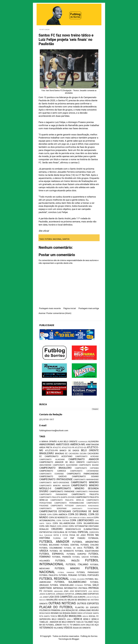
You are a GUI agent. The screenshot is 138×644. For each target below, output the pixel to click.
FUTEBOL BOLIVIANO (49, 545)
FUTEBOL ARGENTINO (86, 542)
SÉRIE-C (87, 619)
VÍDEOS (68, 628)
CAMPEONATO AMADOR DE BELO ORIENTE (62, 462)
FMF (72, 538)
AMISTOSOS (63, 444)
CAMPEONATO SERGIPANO (53, 509)
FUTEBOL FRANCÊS (62, 557)
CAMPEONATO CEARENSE (52, 474)
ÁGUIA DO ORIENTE (82, 628)
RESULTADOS (45, 613)
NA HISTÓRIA (93, 600)
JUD (41, 597)
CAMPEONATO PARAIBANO (87, 492)
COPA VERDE (62, 526)
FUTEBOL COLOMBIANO (51, 548)
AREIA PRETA (46, 447)
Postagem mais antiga (89, 308)
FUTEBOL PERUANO (68, 575)
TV (71, 625)
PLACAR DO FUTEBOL (56, 607)
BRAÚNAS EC (61, 454)
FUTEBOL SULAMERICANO (71, 582)
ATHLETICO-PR (68, 448)
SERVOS (85, 616)
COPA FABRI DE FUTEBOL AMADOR (81, 518)
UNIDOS (76, 625)
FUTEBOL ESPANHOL (52, 554)
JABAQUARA (58, 591)
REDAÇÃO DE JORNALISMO (78, 610)
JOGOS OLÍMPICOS (47, 594)
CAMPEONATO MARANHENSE (86, 480)
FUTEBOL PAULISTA (49, 575)
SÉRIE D (70, 619)
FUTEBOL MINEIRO (67, 568)
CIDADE (43, 514)
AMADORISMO (47, 444)
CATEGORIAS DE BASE (86, 511)
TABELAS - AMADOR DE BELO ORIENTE (57, 622)
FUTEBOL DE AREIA (73, 548)
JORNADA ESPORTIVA (65, 594)
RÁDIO (74, 613)
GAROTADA (46, 588)
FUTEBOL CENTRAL (70, 545)
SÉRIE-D (95, 619)
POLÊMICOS (45, 610)
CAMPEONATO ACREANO (87, 456)
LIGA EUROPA (79, 597)
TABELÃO (80, 622)
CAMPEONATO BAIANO (89, 465)
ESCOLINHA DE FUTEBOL (65, 532)
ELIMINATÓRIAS (91, 529)
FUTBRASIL (94, 538)
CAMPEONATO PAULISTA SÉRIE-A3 (67, 500)
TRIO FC (66, 625)
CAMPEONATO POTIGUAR (62, 506)
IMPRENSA (58, 588)
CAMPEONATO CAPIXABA (87, 468)
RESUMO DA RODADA (61, 613)
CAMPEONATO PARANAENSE (53, 494)
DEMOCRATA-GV (73, 529)
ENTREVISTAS (46, 532)
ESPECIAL (83, 532)
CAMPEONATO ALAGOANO (52, 459)
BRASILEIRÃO (47, 453)
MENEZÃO (63, 600)
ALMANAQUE (83, 442)
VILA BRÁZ (59, 628)
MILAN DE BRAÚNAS (77, 600)
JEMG (66, 591)
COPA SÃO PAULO (48, 526)
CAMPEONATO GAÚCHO (53, 476)
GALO (96, 585)
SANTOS (66, 239)
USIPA (83, 625)
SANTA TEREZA (50, 616)
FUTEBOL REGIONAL (54, 579)
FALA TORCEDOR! (46, 535)
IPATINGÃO (48, 591)
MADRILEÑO (52, 600)
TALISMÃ (89, 622)
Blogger (76, 639)
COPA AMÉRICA (60, 514)
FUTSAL (88, 585)
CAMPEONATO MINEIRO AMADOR (54, 486)
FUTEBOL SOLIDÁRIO (78, 579)
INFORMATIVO (71, 588)
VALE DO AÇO (92, 625)
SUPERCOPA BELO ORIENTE (53, 619)
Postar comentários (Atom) (59, 313)
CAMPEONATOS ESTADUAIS (55, 511)
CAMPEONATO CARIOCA (53, 471)
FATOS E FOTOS (61, 535)
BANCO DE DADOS (69, 450)
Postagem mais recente (50, 308)
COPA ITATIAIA (63, 521)
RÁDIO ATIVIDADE (85, 613)
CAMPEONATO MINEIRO (85, 482)
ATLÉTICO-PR (51, 450)
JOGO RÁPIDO (93, 591)
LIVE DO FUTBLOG (92, 597)
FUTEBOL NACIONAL (53, 239)
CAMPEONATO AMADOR (84, 459)
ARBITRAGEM (92, 445)
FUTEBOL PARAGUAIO (88, 572)
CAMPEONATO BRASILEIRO (55, 468)
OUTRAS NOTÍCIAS (62, 603)
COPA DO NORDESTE (58, 518)
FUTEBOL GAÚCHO (81, 557)
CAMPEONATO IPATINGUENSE (56, 479)
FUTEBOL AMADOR (54, 542)
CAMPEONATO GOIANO (85, 476)
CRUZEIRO (57, 529)
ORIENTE (43, 604)
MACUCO (43, 600)
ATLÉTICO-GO (81, 448)
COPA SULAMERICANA (88, 523)
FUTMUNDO (79, 585)
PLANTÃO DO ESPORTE (87, 607)
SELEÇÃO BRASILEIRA (70, 616)
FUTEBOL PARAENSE (66, 572)
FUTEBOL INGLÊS (67, 561)
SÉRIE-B (78, 619)
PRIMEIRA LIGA (58, 610)
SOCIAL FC (94, 616)
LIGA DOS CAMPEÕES (60, 597)
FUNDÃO (81, 538)
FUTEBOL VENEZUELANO (62, 585)
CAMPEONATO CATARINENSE (84, 471)
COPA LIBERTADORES (82, 520)
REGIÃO (95, 610)
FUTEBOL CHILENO (90, 545)
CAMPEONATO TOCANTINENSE (85, 509)
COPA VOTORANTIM (78, 526)
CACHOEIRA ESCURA (78, 454)
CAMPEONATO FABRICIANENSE (83, 474)
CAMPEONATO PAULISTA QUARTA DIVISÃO (57, 497)
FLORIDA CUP (60, 538)
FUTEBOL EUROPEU (76, 554)
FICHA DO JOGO (78, 535)
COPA (49, 515)
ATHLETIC (57, 448)
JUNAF (45, 597)
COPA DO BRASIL (78, 514)
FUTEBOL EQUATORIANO (87, 551)
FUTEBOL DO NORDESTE (62, 551)
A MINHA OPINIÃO (48, 442)
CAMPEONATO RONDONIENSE (87, 506)
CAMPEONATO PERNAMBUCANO (69, 503)
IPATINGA (83, 588)
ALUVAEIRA (93, 442)
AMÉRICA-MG (78, 444)
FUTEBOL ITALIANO (77, 564)
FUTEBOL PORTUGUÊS (88, 575)
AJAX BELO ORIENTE (68, 442)
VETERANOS (46, 628)
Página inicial (70, 308)
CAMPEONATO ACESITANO (59, 456)
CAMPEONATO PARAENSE (62, 491)
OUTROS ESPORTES (88, 603)
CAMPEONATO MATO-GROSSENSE (54, 483)
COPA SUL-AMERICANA (64, 523)
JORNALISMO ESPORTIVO (87, 594)
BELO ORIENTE (90, 450)
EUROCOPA (94, 532)
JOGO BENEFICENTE (78, 591)
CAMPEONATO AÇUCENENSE (65, 465)
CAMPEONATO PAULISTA (85, 494)
